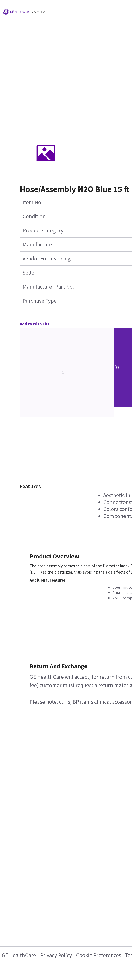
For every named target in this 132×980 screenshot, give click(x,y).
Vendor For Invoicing (47, 259)
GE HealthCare (19, 955)
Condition (34, 216)
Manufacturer (38, 244)
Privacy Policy (56, 955)
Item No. (33, 202)
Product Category (43, 230)
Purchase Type (40, 301)
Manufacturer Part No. (48, 287)
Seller (29, 273)
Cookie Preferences (99, 955)
